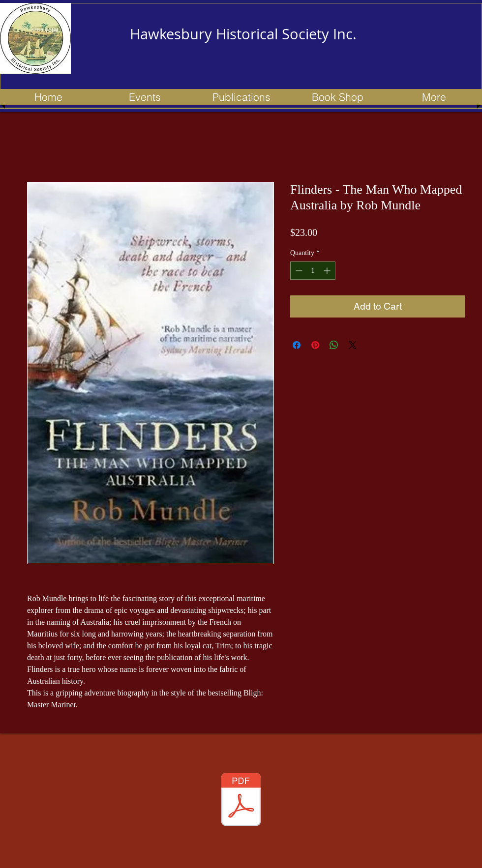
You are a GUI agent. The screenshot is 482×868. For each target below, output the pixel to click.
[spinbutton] (313, 271)
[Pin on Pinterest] (315, 345)
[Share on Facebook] (297, 345)
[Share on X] (353, 345)
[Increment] (328, 271)
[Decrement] (298, 271)
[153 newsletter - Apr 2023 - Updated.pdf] (241, 801)
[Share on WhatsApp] (334, 345)
